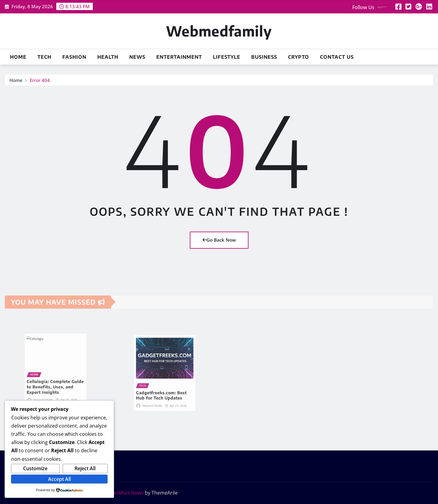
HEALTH (108, 57)
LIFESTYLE (227, 57)
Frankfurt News (126, 493)
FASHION (74, 57)
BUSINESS (264, 57)
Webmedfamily (219, 31)
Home (16, 82)
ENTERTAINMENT (179, 57)
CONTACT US (337, 57)
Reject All (85, 468)
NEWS (137, 57)
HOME (18, 57)
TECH (44, 57)
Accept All (59, 479)
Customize (35, 468)
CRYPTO (299, 57)
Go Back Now (219, 240)
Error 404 (40, 82)
